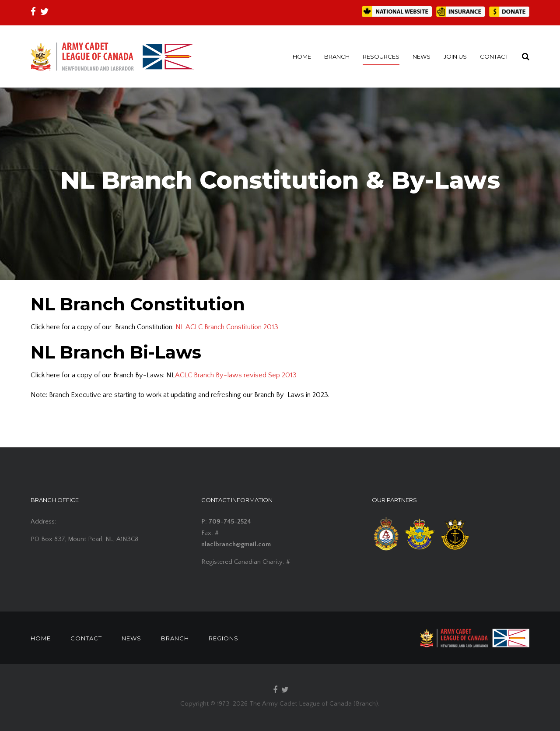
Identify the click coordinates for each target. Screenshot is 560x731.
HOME (302, 56)
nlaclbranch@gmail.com (236, 544)
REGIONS (224, 638)
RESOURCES (381, 56)
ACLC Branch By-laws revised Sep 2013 (236, 375)
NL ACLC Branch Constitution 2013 (227, 327)
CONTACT (494, 56)
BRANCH (337, 56)
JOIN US (455, 56)
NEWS (422, 56)
